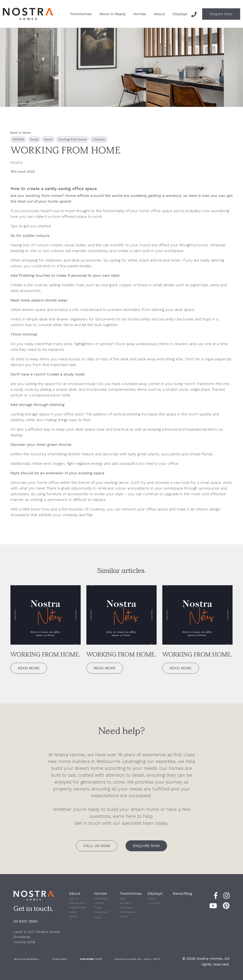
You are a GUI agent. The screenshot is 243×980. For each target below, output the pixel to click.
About (123, 899)
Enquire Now (221, 14)
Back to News (21, 133)
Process (98, 908)
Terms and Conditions (26, 959)
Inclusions (99, 903)
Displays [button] (180, 14)
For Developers (127, 912)
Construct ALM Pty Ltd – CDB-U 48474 (137, 959)
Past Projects (126, 908)
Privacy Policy (59, 959)
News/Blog (182, 893)
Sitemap (73, 917)
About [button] (159, 14)
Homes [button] (140, 14)
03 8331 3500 (26, 921)
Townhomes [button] (81, 14)
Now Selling (125, 903)
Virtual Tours (154, 903)
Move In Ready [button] (113, 14)
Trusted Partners (78, 908)
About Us (74, 899)
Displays (152, 899)
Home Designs (101, 899)
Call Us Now (97, 846)
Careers (73, 912)
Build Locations (77, 903)
